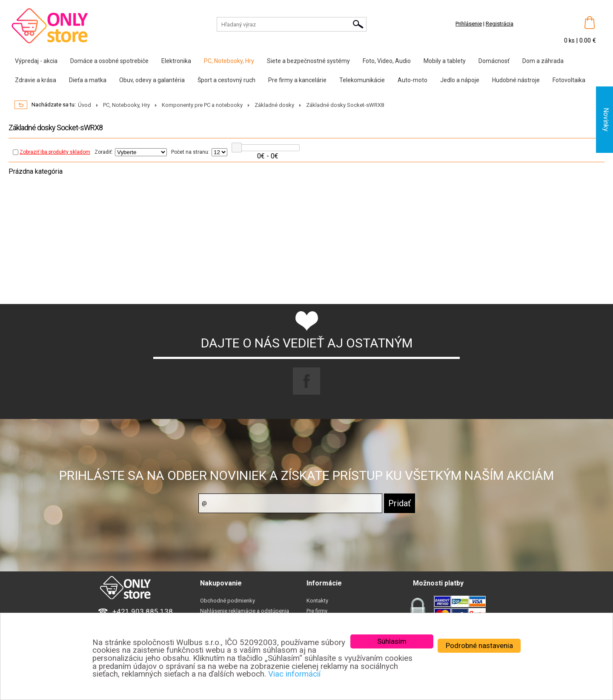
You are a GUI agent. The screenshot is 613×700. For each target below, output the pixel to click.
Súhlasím (392, 641)
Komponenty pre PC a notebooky (202, 105)
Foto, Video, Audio (387, 61)
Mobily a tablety (445, 61)
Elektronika (176, 61)
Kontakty (317, 601)
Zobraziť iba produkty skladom (52, 152)
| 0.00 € (586, 40)
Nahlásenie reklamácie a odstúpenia (245, 611)
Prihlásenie (469, 24)
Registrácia (500, 24)
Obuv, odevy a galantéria (152, 80)
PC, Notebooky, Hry (229, 61)
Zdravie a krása (36, 80)
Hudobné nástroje (516, 80)
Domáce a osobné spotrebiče (109, 61)
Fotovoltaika (569, 80)
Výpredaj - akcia (36, 61)
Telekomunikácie (362, 80)
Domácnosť (494, 61)
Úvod (85, 105)
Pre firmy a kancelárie (297, 80)
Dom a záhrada (543, 61)
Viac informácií (294, 674)
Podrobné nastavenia (479, 645)
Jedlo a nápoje (460, 80)
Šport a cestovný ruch (226, 80)
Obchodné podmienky (228, 601)
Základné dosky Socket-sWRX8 (345, 105)
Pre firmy (317, 611)
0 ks (570, 40)
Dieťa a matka (88, 80)
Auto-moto (412, 80)
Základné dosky (274, 105)
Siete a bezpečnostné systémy (308, 61)
